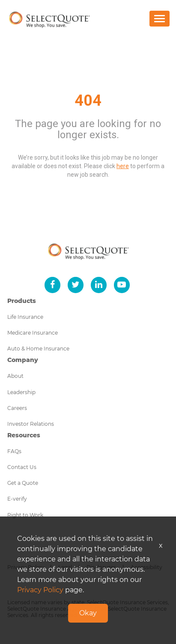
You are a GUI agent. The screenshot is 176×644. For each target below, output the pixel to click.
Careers (17, 408)
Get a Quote (23, 483)
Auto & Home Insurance (38, 349)
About (15, 376)
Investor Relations (31, 424)
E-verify (17, 499)
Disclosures (101, 567)
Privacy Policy (25, 567)
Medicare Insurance (33, 333)
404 (88, 101)
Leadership (21, 392)
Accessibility (146, 567)
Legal (65, 567)
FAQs (14, 451)
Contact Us (22, 467)
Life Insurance (25, 317)
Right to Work (25, 515)
